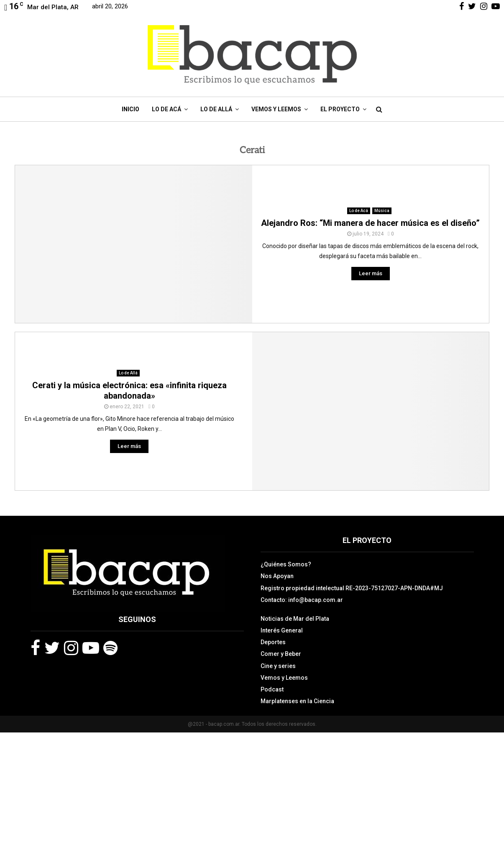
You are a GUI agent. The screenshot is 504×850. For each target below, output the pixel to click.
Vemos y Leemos (276, 109)
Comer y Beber (281, 654)
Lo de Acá (166, 109)
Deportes (273, 642)
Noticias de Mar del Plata (295, 619)
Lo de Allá (216, 109)
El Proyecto (340, 109)
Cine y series (278, 666)
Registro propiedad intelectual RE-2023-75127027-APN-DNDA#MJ (352, 588)
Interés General (282, 630)
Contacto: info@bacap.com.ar (302, 600)
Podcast (272, 689)
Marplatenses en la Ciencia (297, 701)
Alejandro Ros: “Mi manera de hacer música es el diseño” (370, 223)
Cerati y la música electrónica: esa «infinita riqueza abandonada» (129, 390)
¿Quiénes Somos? (286, 564)
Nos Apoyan (277, 576)
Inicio (130, 109)
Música (382, 211)
